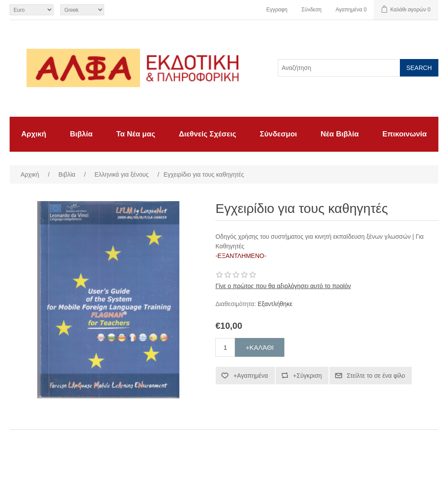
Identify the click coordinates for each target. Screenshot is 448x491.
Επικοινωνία (405, 134)
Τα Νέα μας (136, 134)
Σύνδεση (311, 10)
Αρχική (34, 134)
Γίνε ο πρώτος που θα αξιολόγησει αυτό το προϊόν (283, 286)
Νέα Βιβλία (340, 134)
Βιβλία (81, 134)
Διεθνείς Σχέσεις (208, 134)
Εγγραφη (277, 10)
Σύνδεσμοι (278, 134)
